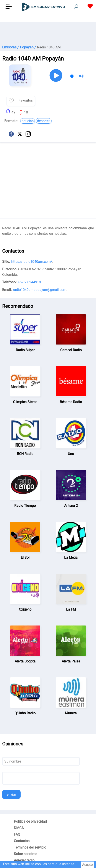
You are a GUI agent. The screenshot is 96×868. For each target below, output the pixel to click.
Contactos (22, 841)
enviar (11, 794)
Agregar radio (24, 860)
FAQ (17, 834)
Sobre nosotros (25, 854)
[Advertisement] (48, 32)
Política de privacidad (30, 821)
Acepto (87, 865)
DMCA (19, 828)
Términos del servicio (30, 847)
